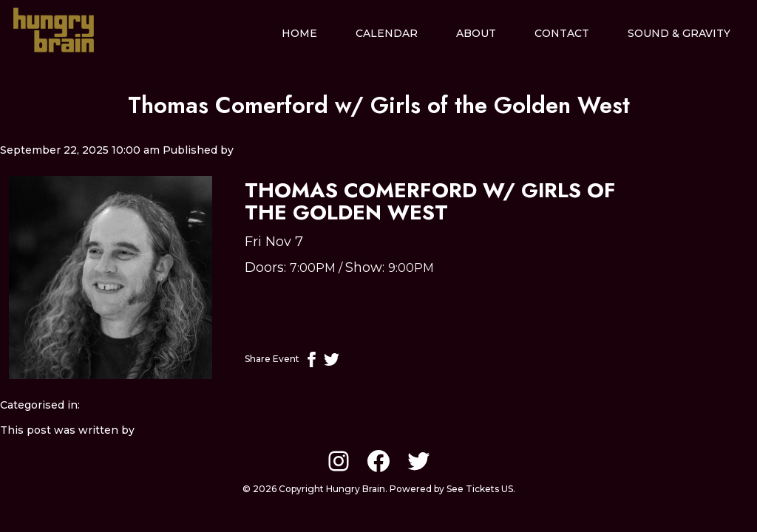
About (476, 33)
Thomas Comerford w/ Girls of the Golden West (379, 105)
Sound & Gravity (679, 33)
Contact (562, 33)
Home (299, 33)
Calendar (387, 33)
